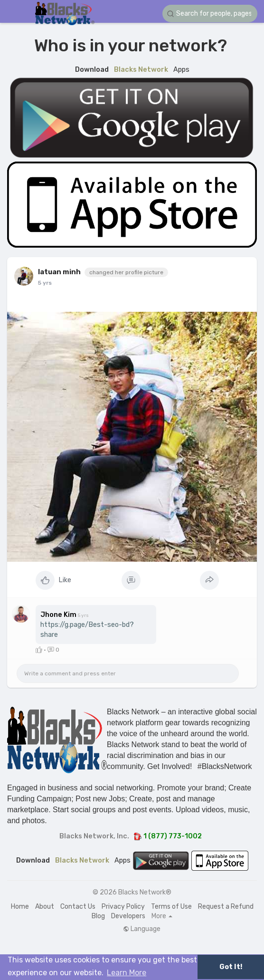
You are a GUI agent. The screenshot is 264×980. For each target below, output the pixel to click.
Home (20, 907)
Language (142, 929)
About (45, 907)
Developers (128, 916)
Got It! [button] (231, 967)
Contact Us (78, 907)
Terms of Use (171, 907)
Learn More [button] (127, 973)
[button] (210, 14)
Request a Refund (226, 907)
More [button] (162, 916)
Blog (98, 916)
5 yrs (45, 283)
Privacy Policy (123, 907)
